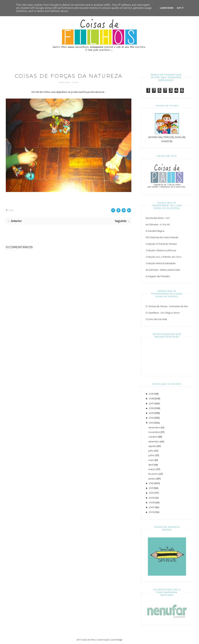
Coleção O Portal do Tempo (161, 244)
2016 (151, 408)
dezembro (154, 427)
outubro (153, 437)
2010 (152, 493)
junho (151, 455)
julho (151, 451)
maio (151, 460)
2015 (151, 413)
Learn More (167, 8)
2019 (151, 394)
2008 (152, 502)
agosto (152, 446)
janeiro (152, 479)
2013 (151, 423)
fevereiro (154, 474)
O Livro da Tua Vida (156, 319)
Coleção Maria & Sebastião (161, 263)
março (152, 469)
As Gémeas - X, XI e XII (158, 224)
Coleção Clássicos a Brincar (161, 250)
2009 (152, 498)
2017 (151, 403)
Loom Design (116, 640)
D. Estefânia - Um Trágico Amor (163, 313)
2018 (152, 398)
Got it (180, 8)
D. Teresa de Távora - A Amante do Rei (167, 306)
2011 (151, 488)
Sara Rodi (65, 82)
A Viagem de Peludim (158, 276)
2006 (152, 512)
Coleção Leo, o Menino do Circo (164, 257)
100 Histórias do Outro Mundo (162, 237)
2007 (152, 507)
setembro (154, 441)
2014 (151, 418)
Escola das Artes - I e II (158, 218)
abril (151, 465)
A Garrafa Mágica (155, 231)
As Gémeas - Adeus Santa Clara (163, 270)
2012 (151, 483)
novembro (154, 432)
